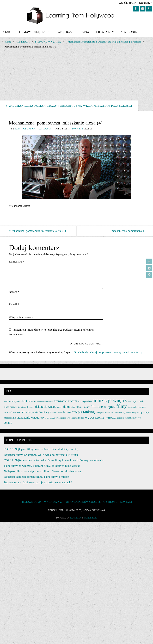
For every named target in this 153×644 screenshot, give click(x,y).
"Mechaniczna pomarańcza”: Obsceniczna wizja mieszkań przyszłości (104, 42)
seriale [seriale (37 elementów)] (114, 412)
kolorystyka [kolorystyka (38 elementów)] (32, 412)
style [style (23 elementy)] (120, 413)
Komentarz (17, 262)
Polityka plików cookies (83, 502)
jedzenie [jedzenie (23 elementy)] (7, 413)
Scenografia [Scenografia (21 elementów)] (100, 413)
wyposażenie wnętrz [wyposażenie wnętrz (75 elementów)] (100, 417)
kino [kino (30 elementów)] (14, 412)
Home (8, 42)
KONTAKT (145, 3)
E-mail (14, 304)
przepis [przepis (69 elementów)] (77, 412)
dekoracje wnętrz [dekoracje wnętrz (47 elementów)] (46, 407)
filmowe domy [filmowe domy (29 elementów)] (83, 407)
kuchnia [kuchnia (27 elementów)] (54, 412)
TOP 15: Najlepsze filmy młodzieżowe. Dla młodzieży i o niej (41, 449)
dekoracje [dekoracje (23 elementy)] (31, 407)
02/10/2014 (45, 129)
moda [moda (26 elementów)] (68, 413)
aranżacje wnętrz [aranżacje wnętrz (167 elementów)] (110, 400)
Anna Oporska (25, 129)
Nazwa (14, 292)
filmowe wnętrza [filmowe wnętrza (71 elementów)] (103, 407)
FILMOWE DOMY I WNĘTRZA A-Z (41, 502)
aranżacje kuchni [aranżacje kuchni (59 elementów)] (66, 401)
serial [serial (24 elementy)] (107, 413)
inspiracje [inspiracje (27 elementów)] (142, 407)
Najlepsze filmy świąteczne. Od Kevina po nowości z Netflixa (41, 455)
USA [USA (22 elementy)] (42, 418)
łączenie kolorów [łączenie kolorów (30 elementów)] (133, 418)
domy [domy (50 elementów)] (67, 407)
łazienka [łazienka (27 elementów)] (120, 418)
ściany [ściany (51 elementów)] (8, 423)
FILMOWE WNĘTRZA (48, 42)
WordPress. (90, 518)
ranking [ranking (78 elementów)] (89, 412)
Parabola (76, 518)
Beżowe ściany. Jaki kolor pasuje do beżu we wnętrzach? (38, 482)
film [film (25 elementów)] (73, 407)
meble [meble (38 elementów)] (62, 412)
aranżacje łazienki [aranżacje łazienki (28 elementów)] (136, 401)
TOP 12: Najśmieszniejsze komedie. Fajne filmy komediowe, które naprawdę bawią (54, 460)
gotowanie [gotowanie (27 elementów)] (132, 407)
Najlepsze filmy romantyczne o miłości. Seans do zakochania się (42, 471)
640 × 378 (77, 129)
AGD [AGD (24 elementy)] (6, 401)
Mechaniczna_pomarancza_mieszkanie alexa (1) (37, 231)
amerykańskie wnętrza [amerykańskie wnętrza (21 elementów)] (45, 401)
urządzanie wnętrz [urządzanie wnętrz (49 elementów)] (28, 418)
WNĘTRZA (23, 42)
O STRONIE (110, 502)
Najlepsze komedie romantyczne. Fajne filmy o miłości (37, 477)
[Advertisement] (76, 75)
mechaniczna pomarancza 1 (128, 231)
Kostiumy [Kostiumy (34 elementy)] (44, 412)
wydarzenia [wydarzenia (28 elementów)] (61, 418)
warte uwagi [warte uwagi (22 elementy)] (50, 418)
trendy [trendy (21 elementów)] (134, 413)
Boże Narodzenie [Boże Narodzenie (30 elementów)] (12, 407)
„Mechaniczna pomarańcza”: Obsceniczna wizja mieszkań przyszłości (69, 106)
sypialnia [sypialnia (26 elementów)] (127, 413)
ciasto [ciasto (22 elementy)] (24, 407)
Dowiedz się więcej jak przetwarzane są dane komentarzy (108, 352)
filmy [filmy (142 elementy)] (122, 406)
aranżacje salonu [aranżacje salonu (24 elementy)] (85, 401)
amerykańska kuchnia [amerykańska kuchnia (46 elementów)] (22, 401)
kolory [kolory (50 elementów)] (21, 412)
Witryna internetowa (21, 317)
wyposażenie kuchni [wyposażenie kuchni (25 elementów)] (75, 418)
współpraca (128, 3)
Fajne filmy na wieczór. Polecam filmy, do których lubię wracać (42, 466)
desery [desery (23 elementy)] (60, 407)
